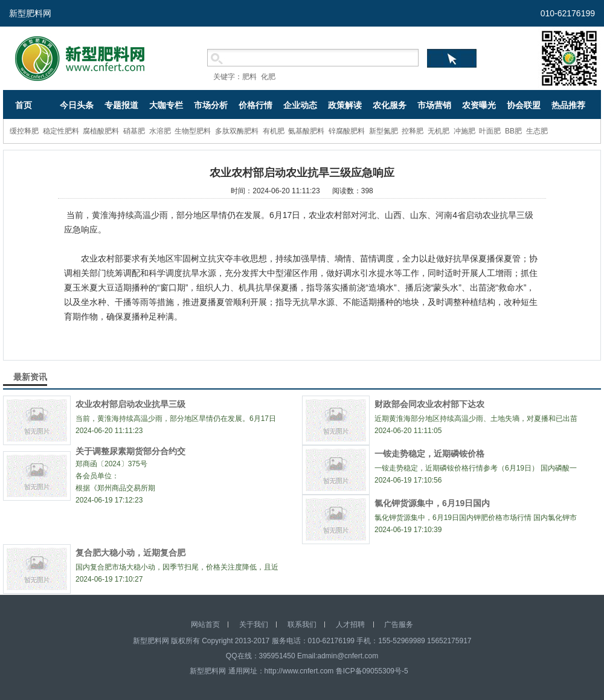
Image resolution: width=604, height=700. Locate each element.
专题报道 (121, 105)
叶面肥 (490, 131)
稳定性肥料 (61, 131)
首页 (24, 105)
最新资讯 (30, 377)
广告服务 (399, 625)
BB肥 (513, 131)
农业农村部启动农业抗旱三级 (130, 404)
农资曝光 (479, 105)
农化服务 (390, 105)
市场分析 (211, 105)
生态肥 (537, 131)
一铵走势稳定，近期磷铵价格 (429, 454)
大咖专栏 (166, 105)
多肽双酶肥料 (237, 131)
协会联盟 (524, 105)
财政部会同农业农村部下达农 (429, 404)
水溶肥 (160, 131)
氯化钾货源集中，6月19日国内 (432, 503)
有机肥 (274, 131)
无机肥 (439, 131)
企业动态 (300, 105)
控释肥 (413, 131)
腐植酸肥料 (101, 131)
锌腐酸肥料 (347, 131)
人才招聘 (350, 625)
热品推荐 (568, 105)
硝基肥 (134, 131)
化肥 (268, 77)
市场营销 (434, 105)
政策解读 (345, 105)
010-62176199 (568, 13)
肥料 (249, 77)
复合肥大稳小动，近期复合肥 (130, 553)
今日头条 (77, 105)
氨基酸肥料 (306, 131)
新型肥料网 (30, 13)
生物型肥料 (193, 131)
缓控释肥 (24, 131)
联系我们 (302, 625)
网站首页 (205, 625)
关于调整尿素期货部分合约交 (130, 451)
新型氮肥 (384, 131)
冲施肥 (464, 131)
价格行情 (255, 105)
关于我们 (254, 625)
